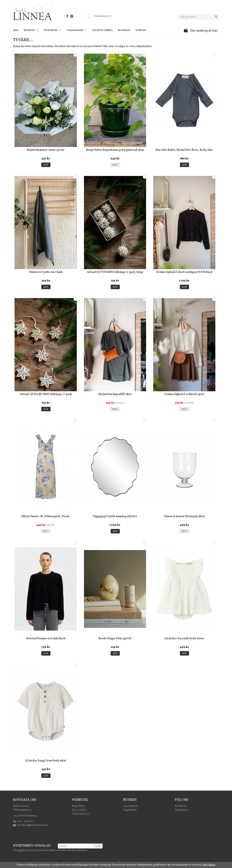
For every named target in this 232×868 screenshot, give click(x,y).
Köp (46, 165)
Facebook (181, 806)
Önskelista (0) (81, 814)
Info (115, 165)
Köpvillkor (78, 806)
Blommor (124, 30)
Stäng (212, 865)
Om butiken (131, 806)
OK (98, 846)
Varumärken (77, 30)
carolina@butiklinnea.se (32, 825)
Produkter (53, 30)
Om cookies (79, 810)
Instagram (181, 810)
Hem (16, 30)
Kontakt (141, 30)
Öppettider (130, 810)
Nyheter (31, 30)
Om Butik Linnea (102, 30)
